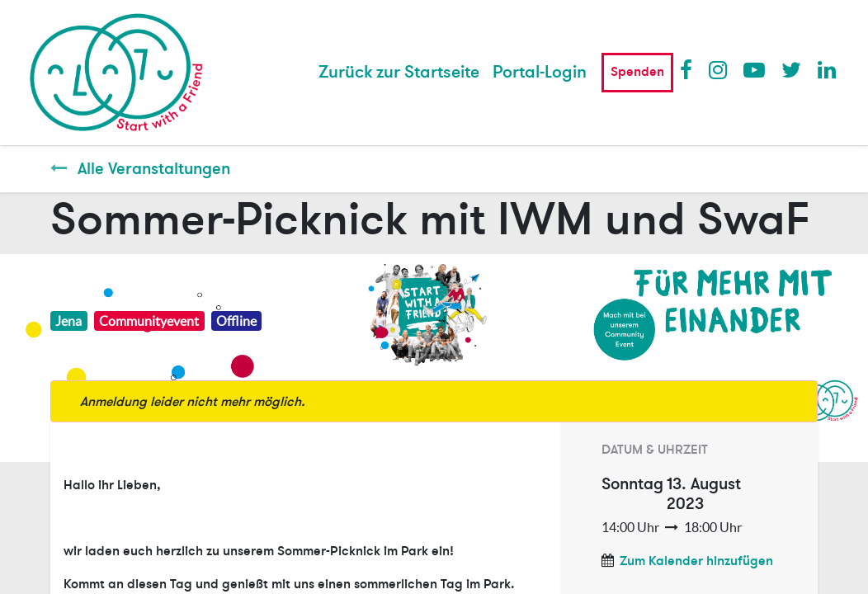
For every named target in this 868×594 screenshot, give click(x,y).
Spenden (637, 72)
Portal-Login (540, 72)
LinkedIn (828, 69)
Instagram (719, 69)
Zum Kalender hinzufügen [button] (696, 561)
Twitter (791, 69)
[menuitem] (399, 73)
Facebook (690, 69)
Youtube (753, 69)
